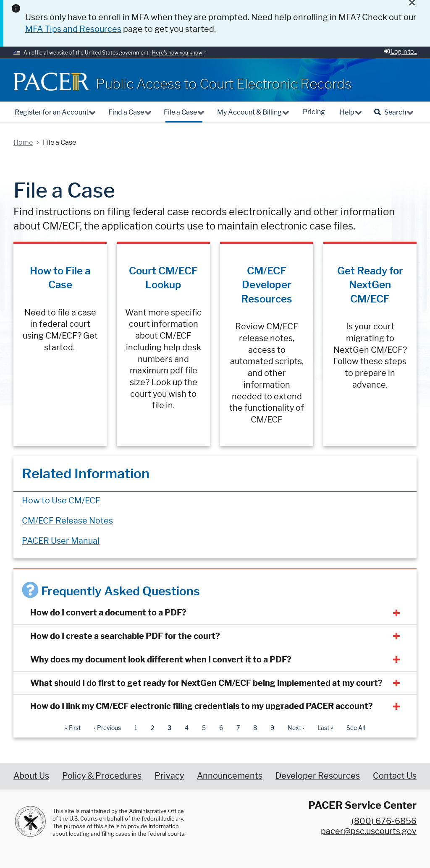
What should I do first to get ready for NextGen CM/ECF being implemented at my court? (206, 683)
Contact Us (395, 776)
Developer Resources (318, 776)
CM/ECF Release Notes (67, 521)
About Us (31, 776)
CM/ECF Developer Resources (267, 285)
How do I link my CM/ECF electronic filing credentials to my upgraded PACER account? (202, 706)
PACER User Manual (61, 541)
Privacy (169, 776)
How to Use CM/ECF (61, 500)
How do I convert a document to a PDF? (108, 613)
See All (356, 728)
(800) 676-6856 (384, 821)
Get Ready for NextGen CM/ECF (370, 285)
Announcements (230, 776)
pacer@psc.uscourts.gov (369, 831)
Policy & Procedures (102, 776)
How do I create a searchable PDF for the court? (125, 636)
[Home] (51, 82)
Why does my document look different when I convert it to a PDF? (161, 659)
